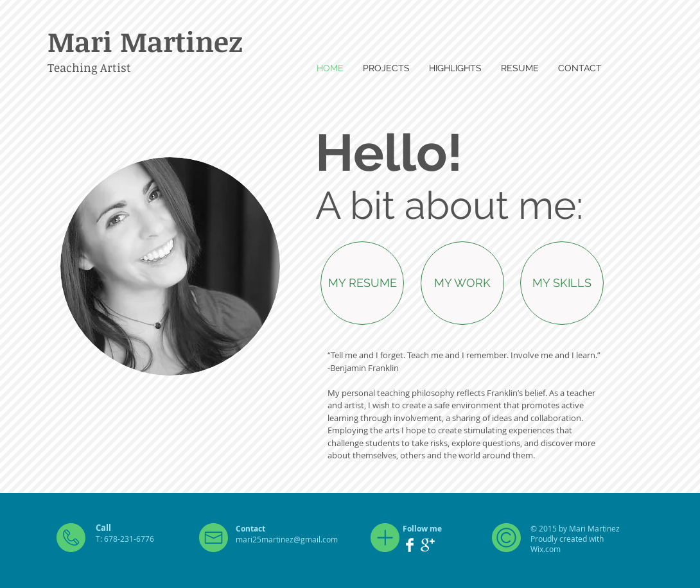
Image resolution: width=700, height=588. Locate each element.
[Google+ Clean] (428, 545)
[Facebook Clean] (410, 545)
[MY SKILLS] (562, 283)
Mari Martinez (145, 41)
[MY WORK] (462, 283)
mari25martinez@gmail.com (287, 539)
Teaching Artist (89, 67)
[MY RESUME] (362, 283)
